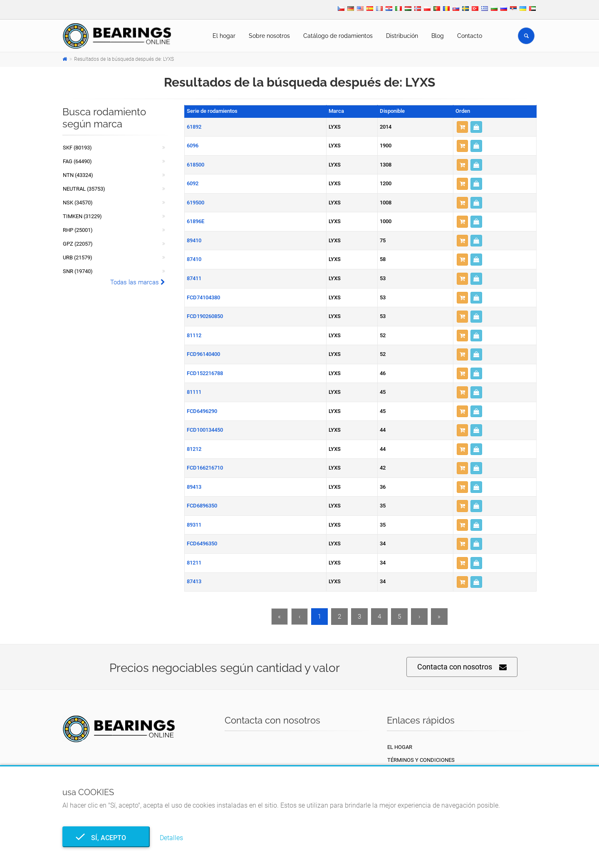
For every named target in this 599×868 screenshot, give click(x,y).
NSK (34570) (78, 203)
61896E (196, 221)
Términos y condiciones (421, 760)
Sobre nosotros (269, 36)
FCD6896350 (202, 506)
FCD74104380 (203, 297)
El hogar (224, 36)
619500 (196, 203)
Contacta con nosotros (462, 667)
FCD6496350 (202, 543)
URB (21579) (78, 257)
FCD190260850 (205, 316)
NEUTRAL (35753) (84, 189)
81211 (194, 563)
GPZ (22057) (78, 244)
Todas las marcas (138, 282)
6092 (193, 183)
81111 (194, 392)
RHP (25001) (78, 230)
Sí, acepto (106, 838)
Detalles (171, 838)
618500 (196, 165)
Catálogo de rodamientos (338, 36)
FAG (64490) (77, 161)
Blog (438, 36)
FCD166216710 (205, 468)
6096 (193, 145)
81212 (194, 449)
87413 (194, 581)
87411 (194, 278)
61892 (194, 127)
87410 (194, 259)
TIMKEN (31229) (82, 216)
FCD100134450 (205, 430)
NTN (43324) (78, 175)
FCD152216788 (205, 373)
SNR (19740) (78, 271)
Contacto (470, 36)
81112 (194, 335)
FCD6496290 (202, 411)
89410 (194, 240)
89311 (194, 525)
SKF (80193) (77, 148)
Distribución (402, 36)
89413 (194, 487)
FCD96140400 (203, 354)
